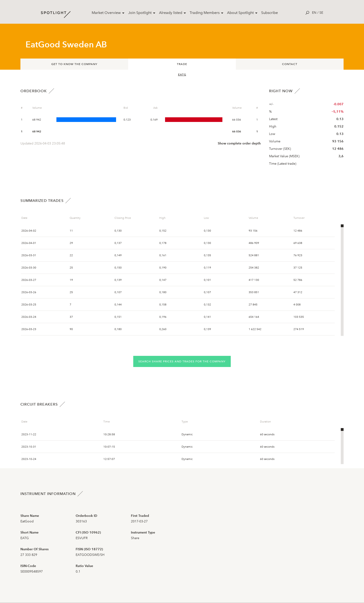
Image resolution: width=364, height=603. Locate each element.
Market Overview (106, 13)
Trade (182, 64)
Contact (290, 64)
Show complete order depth (239, 143)
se (321, 13)
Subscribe (270, 13)
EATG (182, 75)
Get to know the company (74, 64)
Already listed (171, 13)
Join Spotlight (140, 13)
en (314, 13)
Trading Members (205, 13)
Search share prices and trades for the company (182, 361)
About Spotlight (240, 13)
